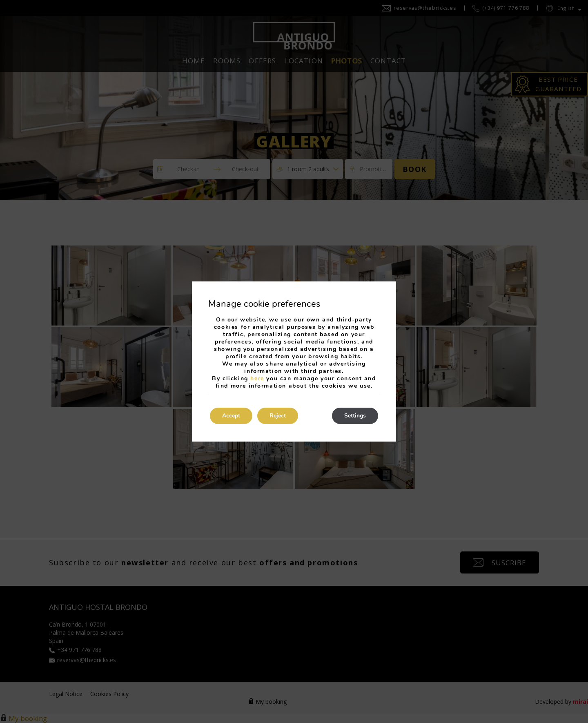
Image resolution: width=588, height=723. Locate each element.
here (257, 378)
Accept (231, 416)
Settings (355, 416)
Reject (278, 416)
